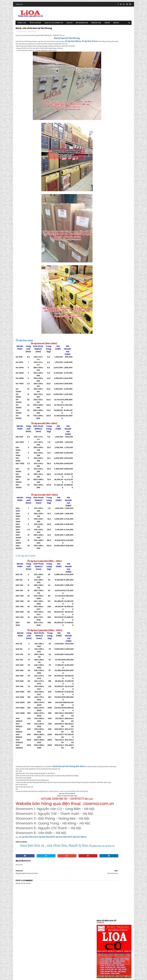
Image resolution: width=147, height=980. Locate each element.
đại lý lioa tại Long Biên (105, 357)
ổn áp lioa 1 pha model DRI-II (107, 492)
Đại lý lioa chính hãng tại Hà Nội (108, 338)
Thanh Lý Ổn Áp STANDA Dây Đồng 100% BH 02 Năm (113, 578)
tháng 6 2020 (102, 629)
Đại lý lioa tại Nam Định (105, 361)
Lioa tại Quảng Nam (104, 432)
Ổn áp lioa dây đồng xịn (105, 533)
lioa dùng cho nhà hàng (105, 421)
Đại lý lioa (33, 36)
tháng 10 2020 (102, 619)
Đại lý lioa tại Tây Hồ (104, 368)
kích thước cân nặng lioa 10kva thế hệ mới (111, 391)
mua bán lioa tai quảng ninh (107, 454)
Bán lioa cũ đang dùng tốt (106, 290)
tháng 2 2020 (102, 639)
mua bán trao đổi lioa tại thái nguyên (110, 458)
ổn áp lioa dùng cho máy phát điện (109, 540)
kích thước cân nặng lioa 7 (106, 398)
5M (118, 282)
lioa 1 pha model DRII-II (105, 402)
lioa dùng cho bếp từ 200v (117, 413)
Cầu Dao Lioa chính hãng (106, 331)
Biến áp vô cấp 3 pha (120, 327)
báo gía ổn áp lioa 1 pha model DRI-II (110, 301)
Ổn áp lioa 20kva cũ (104, 503)
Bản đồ (116, 26)
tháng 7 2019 (102, 650)
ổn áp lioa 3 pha (103, 507)
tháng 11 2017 (102, 695)
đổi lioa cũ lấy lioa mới (105, 380)
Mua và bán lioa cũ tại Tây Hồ (107, 480)
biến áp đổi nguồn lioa (105, 309)
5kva (99, 282)
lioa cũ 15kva (102, 413)
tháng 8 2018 (102, 672)
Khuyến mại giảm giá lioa (106, 387)
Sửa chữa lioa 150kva (116, 570)
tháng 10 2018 (102, 667)
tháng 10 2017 (102, 698)
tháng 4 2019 (102, 657)
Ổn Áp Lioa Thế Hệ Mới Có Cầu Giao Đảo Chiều (113, 555)
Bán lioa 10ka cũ (115, 286)
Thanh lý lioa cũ (103, 574)
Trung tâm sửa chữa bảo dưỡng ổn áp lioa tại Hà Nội (113, 600)
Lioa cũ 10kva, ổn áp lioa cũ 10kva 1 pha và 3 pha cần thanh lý (118, 183)
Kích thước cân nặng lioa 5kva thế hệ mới (111, 395)
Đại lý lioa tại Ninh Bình (105, 365)
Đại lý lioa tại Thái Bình (121, 368)
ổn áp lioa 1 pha (112, 488)
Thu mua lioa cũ (121, 593)
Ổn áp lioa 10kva (119, 495)
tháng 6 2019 (102, 652)
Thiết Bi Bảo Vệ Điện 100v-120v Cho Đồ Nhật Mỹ (113, 581)
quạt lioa (101, 566)
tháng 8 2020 (102, 624)
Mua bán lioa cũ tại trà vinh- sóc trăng (110, 439)
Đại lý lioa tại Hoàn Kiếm (105, 353)
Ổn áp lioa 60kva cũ (104, 514)
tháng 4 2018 (102, 683)
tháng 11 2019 (102, 644)
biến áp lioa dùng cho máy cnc (108, 320)
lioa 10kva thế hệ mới (122, 402)
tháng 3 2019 (102, 660)
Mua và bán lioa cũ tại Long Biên (108, 477)
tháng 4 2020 (102, 634)
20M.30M (113, 275)
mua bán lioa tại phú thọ (106, 447)
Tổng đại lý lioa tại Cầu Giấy (107, 596)
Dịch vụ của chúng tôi (54, 26)
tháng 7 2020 (102, 627)
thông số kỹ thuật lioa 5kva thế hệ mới (110, 589)
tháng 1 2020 (102, 642)
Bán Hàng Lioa (102, 286)
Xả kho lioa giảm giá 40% (106, 608)
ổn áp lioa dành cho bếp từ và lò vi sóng (111, 525)
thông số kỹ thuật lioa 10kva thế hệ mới (110, 585)
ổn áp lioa (101, 488)
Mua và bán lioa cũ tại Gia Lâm (108, 466)
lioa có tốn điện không (105, 409)
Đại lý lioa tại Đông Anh (105, 346)
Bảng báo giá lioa (123, 290)
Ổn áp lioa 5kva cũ (119, 510)
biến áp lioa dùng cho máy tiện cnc (109, 323)
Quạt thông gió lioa (113, 566)
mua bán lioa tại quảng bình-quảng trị (110, 451)
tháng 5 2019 (102, 655)
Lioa (119, 398)
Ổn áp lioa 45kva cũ (104, 510)
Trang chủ (19, 8)
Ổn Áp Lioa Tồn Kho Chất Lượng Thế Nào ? (111, 559)
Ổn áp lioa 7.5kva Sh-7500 (106, 518)
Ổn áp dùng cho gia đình (119, 484)
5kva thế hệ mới (109, 282)
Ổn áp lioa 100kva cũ (104, 495)
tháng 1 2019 (102, 665)
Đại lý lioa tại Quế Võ (122, 365)
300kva (100, 279)
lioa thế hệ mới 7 (119, 432)
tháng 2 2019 (102, 662)
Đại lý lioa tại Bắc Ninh (122, 342)
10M (99, 275)
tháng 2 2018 (102, 688)
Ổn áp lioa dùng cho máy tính (107, 544)
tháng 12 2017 (102, 693)
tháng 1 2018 (102, 690)
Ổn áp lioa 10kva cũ (104, 499)
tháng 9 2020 (102, 622)
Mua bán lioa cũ (103, 436)
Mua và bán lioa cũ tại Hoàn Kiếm (108, 469)
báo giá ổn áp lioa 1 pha (119, 297)
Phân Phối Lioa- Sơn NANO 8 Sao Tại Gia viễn (112, 563)
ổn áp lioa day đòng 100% (106, 529)
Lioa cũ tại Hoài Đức (102, 970)
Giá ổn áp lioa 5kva (114, 383)
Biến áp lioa (96, 26)
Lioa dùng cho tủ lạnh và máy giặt (109, 428)
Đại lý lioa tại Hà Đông (122, 346)
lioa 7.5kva (117, 406)
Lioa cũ (70, 26)
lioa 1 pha (126, 398)
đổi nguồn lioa (119, 380)
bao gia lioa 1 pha (103, 297)
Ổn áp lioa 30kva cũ (117, 507)
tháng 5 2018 (102, 680)
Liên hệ (107, 26)
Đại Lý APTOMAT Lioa (104, 335)
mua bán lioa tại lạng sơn (106, 443)
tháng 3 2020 (102, 637)
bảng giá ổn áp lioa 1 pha (106, 294)
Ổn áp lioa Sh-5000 (104, 552)
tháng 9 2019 (102, 647)
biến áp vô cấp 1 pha (104, 327)
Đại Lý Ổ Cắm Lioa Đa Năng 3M (107, 372)
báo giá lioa (120, 294)
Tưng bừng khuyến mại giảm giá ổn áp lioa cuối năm (113, 604)
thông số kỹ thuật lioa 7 (105, 593)
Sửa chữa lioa (102, 570)
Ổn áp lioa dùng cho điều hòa (107, 537)
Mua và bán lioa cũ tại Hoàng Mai (108, 473)
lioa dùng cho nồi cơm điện (106, 424)
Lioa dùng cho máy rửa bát (107, 417)
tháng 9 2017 (102, 700)
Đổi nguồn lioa (82, 26)
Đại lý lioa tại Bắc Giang (105, 342)
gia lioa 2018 (102, 383)
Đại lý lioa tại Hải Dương (121, 350)
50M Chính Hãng (123, 279)
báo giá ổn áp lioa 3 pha (105, 305)
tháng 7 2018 (102, 675)
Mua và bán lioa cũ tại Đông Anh (108, 462)
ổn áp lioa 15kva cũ (119, 499)
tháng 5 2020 (102, 632)
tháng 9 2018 (102, 670)
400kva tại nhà (110, 279)
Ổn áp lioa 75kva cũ (104, 522)
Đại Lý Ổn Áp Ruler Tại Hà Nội (107, 376)
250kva (121, 275)
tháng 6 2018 (102, 678)
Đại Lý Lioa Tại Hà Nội (104, 350)
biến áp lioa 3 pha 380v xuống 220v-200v (111, 312)
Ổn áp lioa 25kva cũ (119, 503)
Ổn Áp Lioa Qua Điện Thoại (106, 548)
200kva (105, 275)
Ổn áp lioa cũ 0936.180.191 (32, 977)
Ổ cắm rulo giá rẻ (103, 484)
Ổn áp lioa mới (35, 26)
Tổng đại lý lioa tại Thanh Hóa (108, 190)
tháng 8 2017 (102, 703)
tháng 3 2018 (102, 685)
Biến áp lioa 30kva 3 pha (106, 316)
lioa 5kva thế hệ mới (104, 406)
